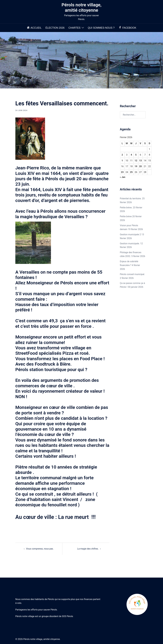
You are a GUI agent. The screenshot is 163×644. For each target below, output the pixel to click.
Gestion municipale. (130, 244)
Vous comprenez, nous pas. (40, 549)
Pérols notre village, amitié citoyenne (81, 7)
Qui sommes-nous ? (101, 28)
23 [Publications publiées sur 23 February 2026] (122, 172)
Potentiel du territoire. (131, 199)
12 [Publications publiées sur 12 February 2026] (136, 161)
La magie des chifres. (88, 549)
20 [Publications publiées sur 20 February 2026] (140, 166)
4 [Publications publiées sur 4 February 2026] (131, 155)
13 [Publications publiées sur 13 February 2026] (140, 161)
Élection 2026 (55, 28)
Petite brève (126, 216)
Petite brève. (126, 208)
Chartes (74, 28)
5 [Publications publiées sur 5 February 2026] (136, 155)
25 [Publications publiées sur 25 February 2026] (131, 172)
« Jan (123, 177)
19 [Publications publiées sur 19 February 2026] (136, 166)
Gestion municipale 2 (130, 234)
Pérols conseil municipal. (132, 274)
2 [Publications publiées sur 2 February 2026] (122, 155)
